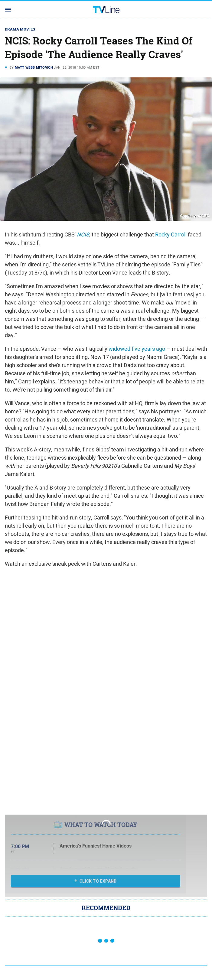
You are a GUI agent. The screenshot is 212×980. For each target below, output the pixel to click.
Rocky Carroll (171, 234)
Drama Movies (20, 29)
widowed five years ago (137, 349)
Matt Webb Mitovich (34, 67)
